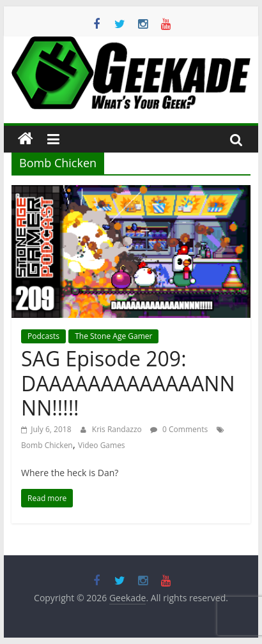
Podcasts (43, 336)
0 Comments (179, 429)
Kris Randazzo (118, 429)
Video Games (102, 445)
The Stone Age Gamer (113, 336)
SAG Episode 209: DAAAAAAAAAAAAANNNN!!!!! (128, 383)
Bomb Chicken (47, 445)
